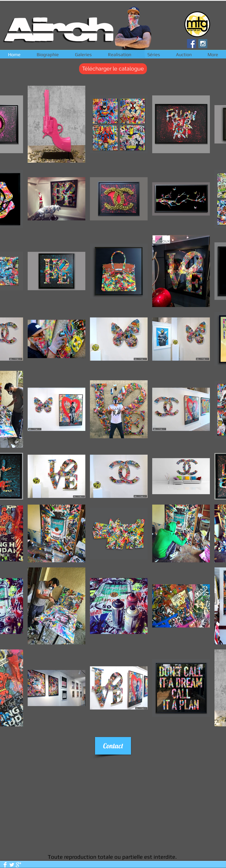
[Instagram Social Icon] (203, 44)
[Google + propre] (18, 865)
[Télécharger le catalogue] (113, 69)
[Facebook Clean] (5, 865)
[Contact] (113, 746)
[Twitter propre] (12, 865)
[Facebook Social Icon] (192, 44)
